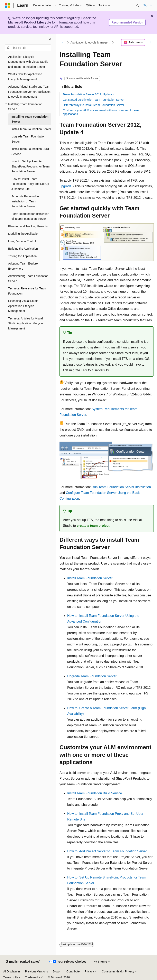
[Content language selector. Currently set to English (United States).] (23, 962)
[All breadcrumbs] (63, 42)
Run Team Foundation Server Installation (121, 487)
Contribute (73, 971)
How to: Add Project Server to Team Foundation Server (107, 851)
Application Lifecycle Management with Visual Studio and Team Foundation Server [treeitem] (28, 62)
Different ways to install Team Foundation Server (94, 105)
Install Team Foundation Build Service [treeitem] (30, 151)
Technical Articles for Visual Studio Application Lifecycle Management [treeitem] (26, 323)
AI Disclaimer (12, 971)
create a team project (93, 526)
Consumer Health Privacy (118, 971)
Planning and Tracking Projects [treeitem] (28, 226)
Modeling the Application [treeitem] (24, 234)
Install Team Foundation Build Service (95, 793)
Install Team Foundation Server (90, 578)
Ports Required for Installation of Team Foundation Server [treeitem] (30, 216)
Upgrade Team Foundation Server (92, 676)
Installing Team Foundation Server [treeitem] (30, 119)
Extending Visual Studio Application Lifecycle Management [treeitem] (23, 306)
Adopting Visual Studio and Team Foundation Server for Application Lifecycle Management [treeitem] (29, 92)
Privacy (89, 971)
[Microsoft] (8, 6)
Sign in (148, 5)
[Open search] (138, 6)
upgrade (66, 186)
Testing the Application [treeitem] (22, 256)
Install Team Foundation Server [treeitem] (31, 129)
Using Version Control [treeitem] (22, 241)
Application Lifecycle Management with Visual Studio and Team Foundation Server (91, 42)
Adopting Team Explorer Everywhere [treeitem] (23, 266)
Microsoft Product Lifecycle (30, 22)
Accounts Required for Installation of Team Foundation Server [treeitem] (26, 201)
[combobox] (28, 48)
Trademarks (33, 977)
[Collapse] (50, 39)
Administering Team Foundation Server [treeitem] (28, 278)
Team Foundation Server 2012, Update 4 (89, 94)
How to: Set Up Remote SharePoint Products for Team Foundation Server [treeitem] (31, 166)
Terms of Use (12, 977)
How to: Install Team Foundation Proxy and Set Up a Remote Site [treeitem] (30, 184)
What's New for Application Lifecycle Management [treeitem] (25, 77)
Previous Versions (36, 971)
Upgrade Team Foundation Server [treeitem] (28, 139)
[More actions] (150, 42)
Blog (56, 971)
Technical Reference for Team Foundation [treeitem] (27, 291)
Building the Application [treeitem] (23, 249)
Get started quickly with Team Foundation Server (94, 100)
